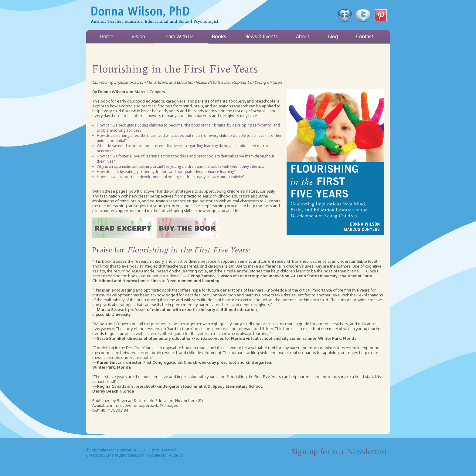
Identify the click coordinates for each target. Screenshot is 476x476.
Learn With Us (178, 36)
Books (219, 36)
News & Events (261, 36)
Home (106, 36)
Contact (365, 36)
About (303, 36)
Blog (333, 36)
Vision (138, 36)
